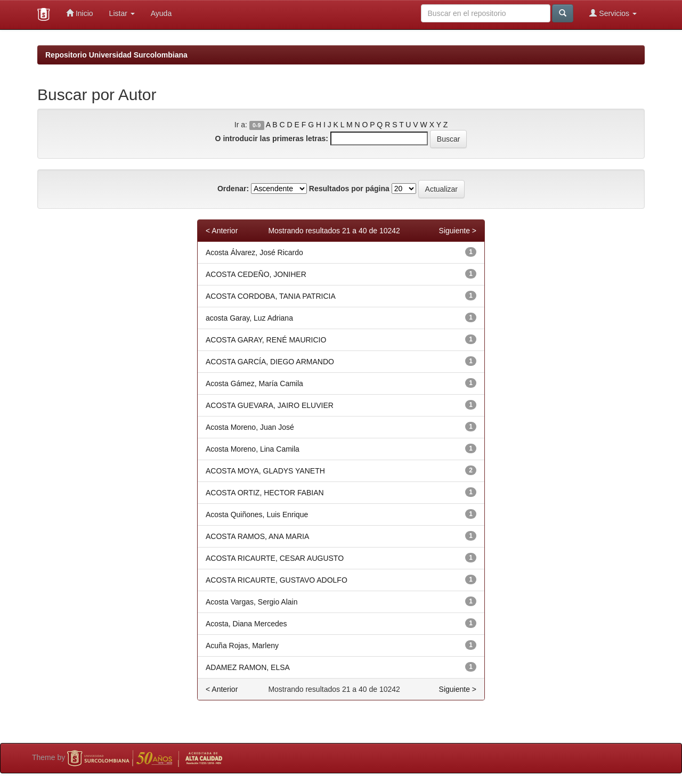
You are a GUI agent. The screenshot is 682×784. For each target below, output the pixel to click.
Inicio (80, 13)
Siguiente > (458, 231)
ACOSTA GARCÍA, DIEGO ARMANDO (270, 362)
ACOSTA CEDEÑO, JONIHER (256, 274)
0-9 (257, 125)
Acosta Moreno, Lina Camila (253, 449)
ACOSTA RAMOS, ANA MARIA (257, 536)
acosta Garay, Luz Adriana (249, 318)
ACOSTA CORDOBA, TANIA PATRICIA (271, 296)
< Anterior (222, 231)
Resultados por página (349, 189)
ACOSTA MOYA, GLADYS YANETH (265, 471)
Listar (122, 13)
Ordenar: (233, 189)
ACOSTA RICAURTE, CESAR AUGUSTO (275, 558)
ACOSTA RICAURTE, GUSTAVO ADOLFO (277, 580)
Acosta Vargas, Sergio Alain (252, 602)
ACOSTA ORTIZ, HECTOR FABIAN (265, 493)
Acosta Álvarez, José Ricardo (254, 252)
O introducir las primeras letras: (272, 138)
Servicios (613, 13)
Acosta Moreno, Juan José (250, 427)
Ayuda (161, 13)
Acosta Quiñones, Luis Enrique (257, 514)
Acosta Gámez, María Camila (254, 383)
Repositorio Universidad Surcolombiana (116, 55)
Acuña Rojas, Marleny (242, 646)
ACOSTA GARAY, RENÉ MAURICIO (266, 340)
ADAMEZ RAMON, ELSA (248, 667)
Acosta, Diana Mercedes (246, 624)
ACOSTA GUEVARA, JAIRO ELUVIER (270, 405)
